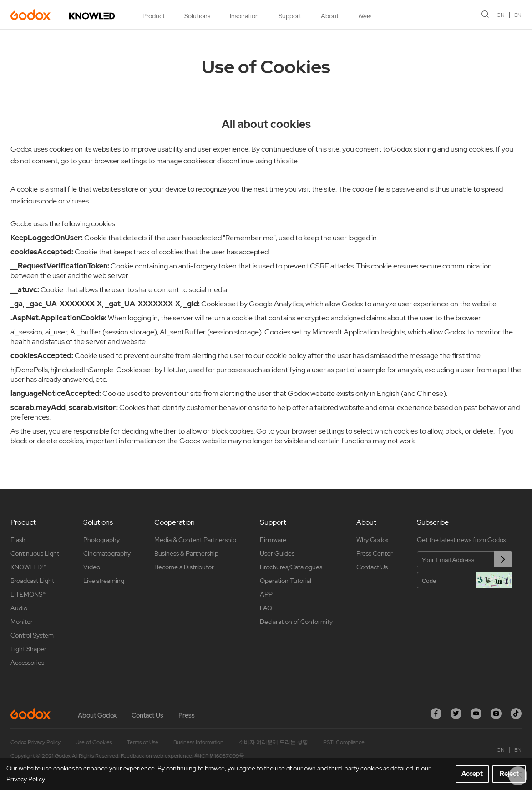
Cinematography (107, 553)
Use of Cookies (94, 742)
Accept (472, 774)
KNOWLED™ (28, 567)
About (330, 16)
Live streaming (104, 581)
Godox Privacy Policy (35, 742)
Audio (19, 608)
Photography (101, 540)
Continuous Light (35, 553)
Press (187, 715)
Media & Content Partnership (195, 540)
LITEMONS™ (28, 594)
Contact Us (372, 567)
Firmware (273, 540)
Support (290, 16)
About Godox (97, 715)
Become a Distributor (184, 567)
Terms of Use (143, 742)
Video (92, 567)
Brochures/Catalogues (291, 567)
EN (518, 15)
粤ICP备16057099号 (219, 756)
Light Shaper (28, 649)
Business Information (198, 742)
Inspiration (244, 16)
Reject (509, 774)
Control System (32, 635)
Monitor (22, 622)
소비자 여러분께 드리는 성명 (273, 742)
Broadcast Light (32, 581)
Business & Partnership (186, 553)
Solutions (197, 16)
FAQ (266, 608)
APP (266, 594)
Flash (18, 540)
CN (501, 15)
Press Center (375, 553)
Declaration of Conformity (296, 622)
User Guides (277, 553)
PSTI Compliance (344, 742)
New (365, 16)
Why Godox (372, 540)
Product (154, 16)
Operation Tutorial (286, 581)
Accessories (27, 663)
